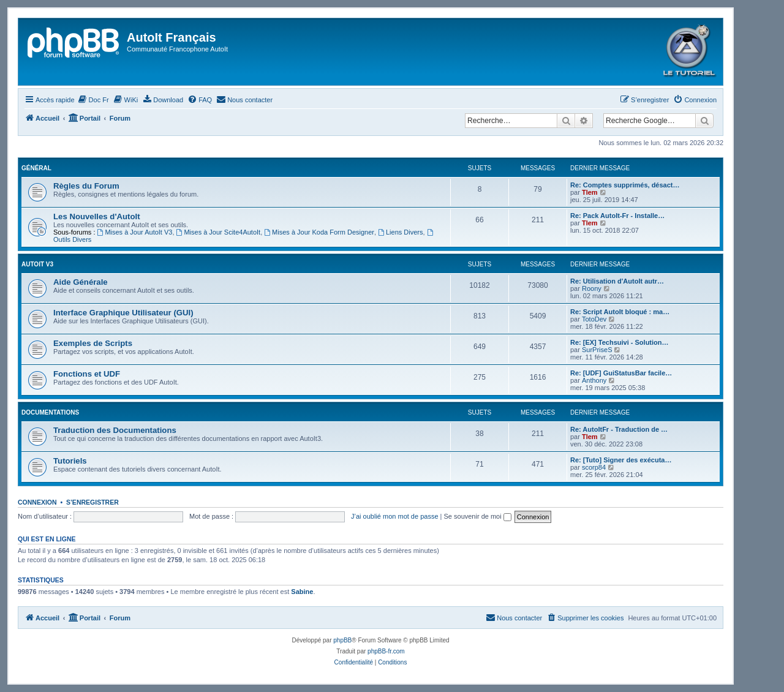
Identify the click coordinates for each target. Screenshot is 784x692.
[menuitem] (93, 100)
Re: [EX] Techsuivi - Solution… (620, 342)
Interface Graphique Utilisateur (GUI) (123, 313)
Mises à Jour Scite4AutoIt (219, 232)
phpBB (342, 640)
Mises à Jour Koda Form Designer (319, 232)
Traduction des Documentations (115, 430)
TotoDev (594, 319)
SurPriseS (597, 350)
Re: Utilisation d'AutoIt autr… (617, 281)
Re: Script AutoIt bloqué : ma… (620, 312)
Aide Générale (81, 282)
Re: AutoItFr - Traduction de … (619, 429)
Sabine (302, 592)
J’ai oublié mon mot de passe (394, 516)
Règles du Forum (86, 186)
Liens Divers (400, 232)
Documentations (50, 412)
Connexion (37, 502)
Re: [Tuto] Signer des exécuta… (621, 460)
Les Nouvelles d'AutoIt (97, 216)
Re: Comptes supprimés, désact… (625, 185)
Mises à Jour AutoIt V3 (135, 232)
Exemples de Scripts (93, 343)
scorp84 (594, 467)
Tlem (590, 192)
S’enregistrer (92, 502)
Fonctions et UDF (87, 374)
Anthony (594, 380)
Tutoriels (70, 461)
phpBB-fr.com (386, 651)
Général (36, 168)
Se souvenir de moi (478, 516)
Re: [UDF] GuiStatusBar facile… (621, 373)
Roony (592, 288)
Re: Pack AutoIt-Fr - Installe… (617, 216)
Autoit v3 (37, 264)
